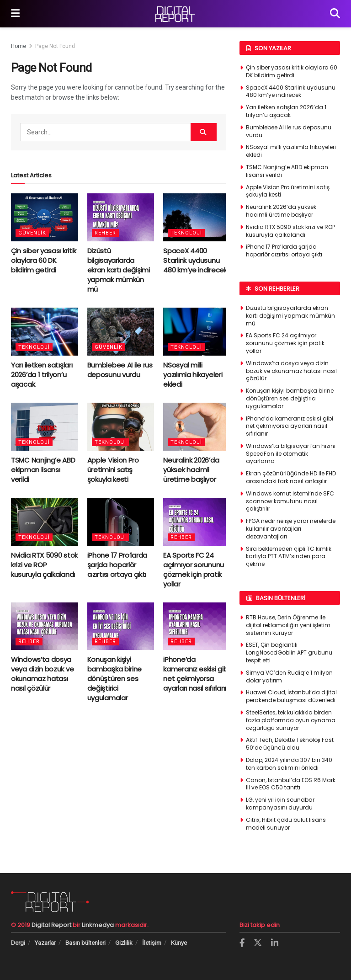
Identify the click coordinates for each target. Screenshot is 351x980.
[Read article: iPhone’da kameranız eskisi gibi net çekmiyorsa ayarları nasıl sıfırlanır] (197, 626)
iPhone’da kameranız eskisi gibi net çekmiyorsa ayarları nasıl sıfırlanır (196, 674)
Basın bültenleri (85, 943)
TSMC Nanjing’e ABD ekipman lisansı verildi (43, 470)
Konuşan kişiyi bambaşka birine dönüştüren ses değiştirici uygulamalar (115, 679)
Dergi (18, 943)
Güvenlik (32, 233)
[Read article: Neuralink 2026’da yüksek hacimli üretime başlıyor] (197, 427)
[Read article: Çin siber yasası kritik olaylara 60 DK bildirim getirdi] (45, 217)
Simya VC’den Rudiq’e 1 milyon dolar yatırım (289, 676)
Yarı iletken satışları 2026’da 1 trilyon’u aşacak (42, 375)
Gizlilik (124, 943)
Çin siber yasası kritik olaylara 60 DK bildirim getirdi (44, 260)
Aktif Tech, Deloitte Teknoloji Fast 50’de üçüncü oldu (290, 744)
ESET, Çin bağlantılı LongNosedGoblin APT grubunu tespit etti (289, 652)
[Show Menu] (15, 14)
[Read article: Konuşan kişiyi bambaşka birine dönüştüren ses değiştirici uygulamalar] (121, 626)
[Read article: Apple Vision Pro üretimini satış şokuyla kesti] (121, 427)
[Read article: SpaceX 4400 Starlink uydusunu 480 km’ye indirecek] (197, 217)
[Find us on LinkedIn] (275, 943)
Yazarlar (45, 943)
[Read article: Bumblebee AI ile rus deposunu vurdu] (121, 332)
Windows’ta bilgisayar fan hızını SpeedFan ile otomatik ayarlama (291, 454)
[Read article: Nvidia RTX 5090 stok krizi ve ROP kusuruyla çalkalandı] (45, 522)
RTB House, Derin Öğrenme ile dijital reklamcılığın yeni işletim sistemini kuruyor (288, 625)
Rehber (105, 233)
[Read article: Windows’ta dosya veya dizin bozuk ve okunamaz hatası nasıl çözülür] (45, 626)
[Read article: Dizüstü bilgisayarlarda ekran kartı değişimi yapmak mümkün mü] (121, 217)
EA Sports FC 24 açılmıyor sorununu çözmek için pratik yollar (194, 570)
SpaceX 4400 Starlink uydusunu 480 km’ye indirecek (195, 260)
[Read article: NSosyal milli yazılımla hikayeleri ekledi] (197, 332)
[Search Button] (335, 14)
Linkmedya (98, 925)
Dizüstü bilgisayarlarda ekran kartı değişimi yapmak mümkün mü (119, 270)
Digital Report (51, 925)
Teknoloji (186, 233)
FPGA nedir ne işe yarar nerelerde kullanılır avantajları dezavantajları (291, 529)
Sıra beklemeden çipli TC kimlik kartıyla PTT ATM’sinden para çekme (289, 557)
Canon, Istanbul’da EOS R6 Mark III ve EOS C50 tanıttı (291, 784)
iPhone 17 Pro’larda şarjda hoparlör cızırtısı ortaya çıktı (117, 565)
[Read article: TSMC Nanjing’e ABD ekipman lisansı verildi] (45, 427)
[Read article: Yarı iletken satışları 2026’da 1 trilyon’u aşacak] (45, 332)
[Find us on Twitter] (258, 943)
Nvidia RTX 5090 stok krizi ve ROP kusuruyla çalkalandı (44, 565)
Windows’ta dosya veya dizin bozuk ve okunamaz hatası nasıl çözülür (42, 674)
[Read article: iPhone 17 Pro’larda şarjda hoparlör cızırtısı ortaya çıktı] (121, 522)
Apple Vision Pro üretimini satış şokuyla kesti (113, 470)
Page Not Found (55, 46)
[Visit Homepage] (175, 14)
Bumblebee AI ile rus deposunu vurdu (120, 370)
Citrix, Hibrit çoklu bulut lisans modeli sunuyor (286, 824)
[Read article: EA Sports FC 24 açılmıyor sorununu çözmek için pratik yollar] (197, 522)
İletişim (152, 943)
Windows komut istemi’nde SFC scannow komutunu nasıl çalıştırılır (290, 501)
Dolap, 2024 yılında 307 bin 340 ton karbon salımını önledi (289, 764)
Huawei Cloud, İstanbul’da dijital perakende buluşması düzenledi (291, 696)
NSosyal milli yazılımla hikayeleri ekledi (193, 375)
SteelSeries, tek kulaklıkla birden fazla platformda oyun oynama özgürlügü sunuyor (291, 720)
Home (19, 46)
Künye (179, 943)
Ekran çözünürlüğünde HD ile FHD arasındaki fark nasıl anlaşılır (291, 477)
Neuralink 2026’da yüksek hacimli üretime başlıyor (191, 470)
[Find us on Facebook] (242, 943)
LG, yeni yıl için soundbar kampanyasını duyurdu (280, 804)
